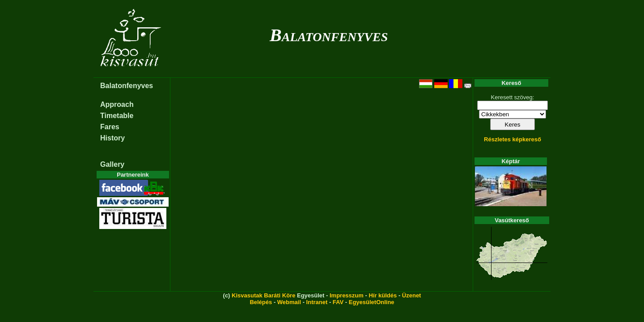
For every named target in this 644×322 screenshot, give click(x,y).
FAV (338, 302)
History (112, 138)
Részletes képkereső (513, 139)
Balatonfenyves (329, 35)
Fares (110, 127)
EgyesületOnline (372, 302)
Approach (117, 104)
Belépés (261, 302)
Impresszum (347, 295)
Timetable (117, 116)
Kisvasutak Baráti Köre (263, 295)
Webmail (289, 302)
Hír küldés (383, 295)
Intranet (317, 302)
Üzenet (412, 295)
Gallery (112, 164)
